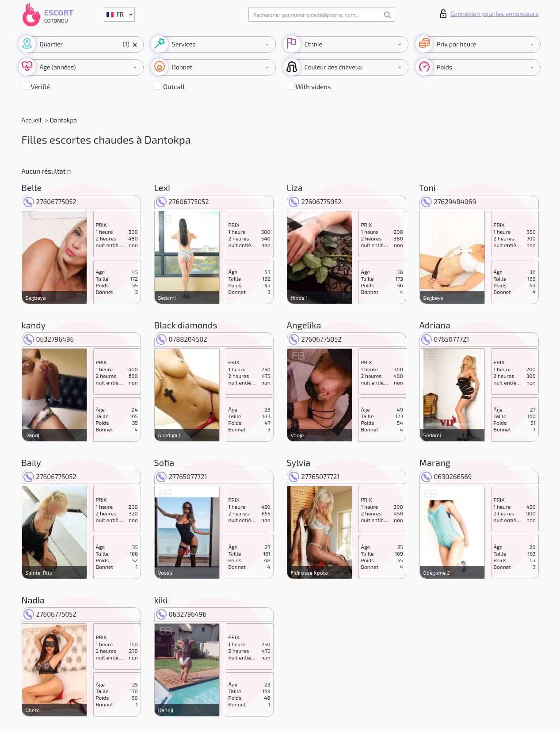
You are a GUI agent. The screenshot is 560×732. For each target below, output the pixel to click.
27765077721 (182, 477)
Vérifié (41, 87)
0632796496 (49, 339)
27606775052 (50, 202)
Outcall (174, 87)
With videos (313, 87)
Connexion (489, 14)
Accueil (32, 120)
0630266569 (447, 477)
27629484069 (449, 202)
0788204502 (182, 339)
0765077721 (445, 339)
